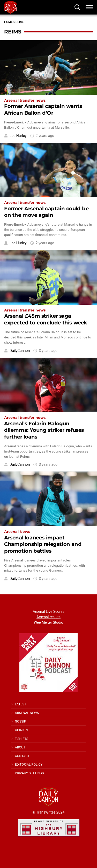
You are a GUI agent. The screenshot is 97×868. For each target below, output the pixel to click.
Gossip (20, 721)
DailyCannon (20, 351)
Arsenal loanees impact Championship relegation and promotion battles (43, 544)
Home (8, 22)
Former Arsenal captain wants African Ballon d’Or (43, 109)
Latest (20, 704)
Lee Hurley (18, 136)
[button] (77, 7)
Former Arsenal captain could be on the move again (46, 212)
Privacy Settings (29, 773)
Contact (22, 756)
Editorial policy (29, 764)
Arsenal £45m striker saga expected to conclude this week (46, 319)
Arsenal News (17, 532)
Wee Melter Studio (49, 622)
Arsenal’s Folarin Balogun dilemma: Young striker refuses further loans (44, 430)
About (20, 747)
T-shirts (21, 739)
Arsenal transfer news (25, 100)
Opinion (21, 730)
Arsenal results (48, 617)
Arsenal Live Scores (48, 612)
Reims (20, 22)
